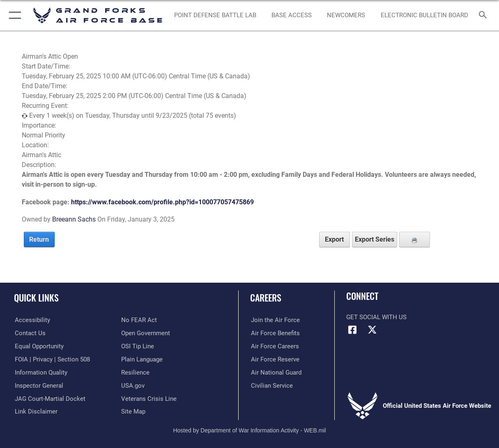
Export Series (375, 239)
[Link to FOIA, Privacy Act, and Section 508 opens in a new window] (52, 359)
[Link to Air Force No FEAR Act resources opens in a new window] (139, 320)
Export (334, 239)
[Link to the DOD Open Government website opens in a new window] (146, 333)
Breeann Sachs (74, 219)
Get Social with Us (376, 317)
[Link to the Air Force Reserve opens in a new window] (274, 359)
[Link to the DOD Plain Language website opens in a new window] (142, 359)
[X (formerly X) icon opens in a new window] (373, 330)
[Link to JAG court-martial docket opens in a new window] (49, 398)
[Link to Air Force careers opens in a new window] (274, 346)
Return (39, 239)
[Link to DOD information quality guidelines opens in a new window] (40, 372)
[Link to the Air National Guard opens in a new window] (275, 372)
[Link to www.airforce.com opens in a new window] (275, 320)
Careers (266, 297)
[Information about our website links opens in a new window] (35, 411)
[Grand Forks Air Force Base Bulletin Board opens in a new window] (424, 15)
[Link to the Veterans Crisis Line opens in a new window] (149, 398)
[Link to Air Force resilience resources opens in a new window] (135, 372)
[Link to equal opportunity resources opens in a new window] (38, 346)
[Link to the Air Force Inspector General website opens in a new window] (38, 385)
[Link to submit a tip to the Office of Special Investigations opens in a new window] (138, 346)
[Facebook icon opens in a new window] (352, 330)
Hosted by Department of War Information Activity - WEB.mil (249, 430)
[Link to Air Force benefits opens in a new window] (275, 333)
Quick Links (36, 297)
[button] (13, 15)
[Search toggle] (485, 15)
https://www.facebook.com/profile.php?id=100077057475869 (162, 202)
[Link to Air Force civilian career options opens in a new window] (271, 385)
